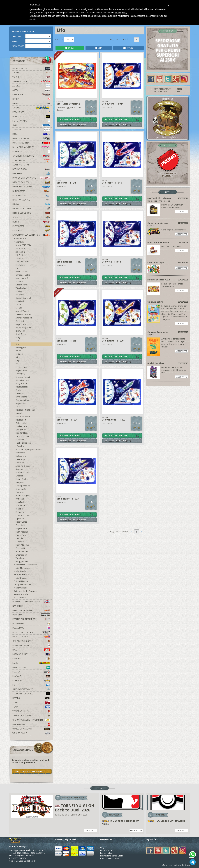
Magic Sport (21, 420)
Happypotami (22, 561)
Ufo (17, 344)
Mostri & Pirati (22, 272)
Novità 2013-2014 (23, 245)
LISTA (99, 48)
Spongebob (21, 430)
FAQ (102, 848)
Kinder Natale (20, 571)
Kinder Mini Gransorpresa (25, 565)
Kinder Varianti (20, 588)
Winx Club (20, 413)
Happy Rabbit (22, 479)
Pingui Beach (21, 529)
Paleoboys (20, 459)
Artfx (31, 90)
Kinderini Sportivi (23, 262)
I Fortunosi (20, 265)
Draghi (19, 337)
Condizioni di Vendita (110, 858)
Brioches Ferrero (21, 575)
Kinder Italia (19, 242)
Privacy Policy (106, 853)
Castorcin (20, 492)
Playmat (31, 676)
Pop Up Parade (31, 121)
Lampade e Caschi (31, 645)
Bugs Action (21, 403)
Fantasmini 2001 (23, 472)
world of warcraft (31, 729)
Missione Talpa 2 (23, 377)
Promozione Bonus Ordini (112, 856)
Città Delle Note (22, 436)
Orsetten (19, 476)
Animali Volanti (22, 311)
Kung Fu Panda (22, 285)
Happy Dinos (21, 522)
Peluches (31, 659)
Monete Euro (31, 623)
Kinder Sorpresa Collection (31, 235)
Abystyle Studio (31, 81)
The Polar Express (23, 443)
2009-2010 (20, 258)
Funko (31, 204)
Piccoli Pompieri (23, 417)
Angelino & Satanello (25, 466)
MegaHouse (31, 112)
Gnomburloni (21, 555)
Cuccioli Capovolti (23, 298)
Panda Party (21, 535)
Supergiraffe (21, 489)
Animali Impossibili (24, 318)
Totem (18, 305)
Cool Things (31, 160)
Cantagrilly (20, 374)
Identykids (20, 331)
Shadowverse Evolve (31, 689)
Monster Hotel (22, 433)
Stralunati (20, 499)
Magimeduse (21, 370)
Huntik (31, 222)
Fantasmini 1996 (23, 515)
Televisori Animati (23, 314)
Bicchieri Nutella (31, 143)
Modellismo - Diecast (31, 632)
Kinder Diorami (21, 578)
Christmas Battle (23, 275)
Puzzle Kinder (20, 598)
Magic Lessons (22, 387)
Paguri (18, 360)
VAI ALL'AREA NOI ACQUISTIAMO (29, 771)
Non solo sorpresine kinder (31, 602)
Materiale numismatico (31, 619)
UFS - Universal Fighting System (31, 720)
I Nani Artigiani (22, 532)
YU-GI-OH (31, 77)
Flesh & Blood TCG (31, 213)
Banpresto (31, 103)
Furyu (31, 134)
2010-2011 (20, 255)
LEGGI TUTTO (181, 212)
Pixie (18, 268)
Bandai (31, 99)
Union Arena (31, 724)
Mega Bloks (31, 628)
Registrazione (106, 850)
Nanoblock (31, 606)
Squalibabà (21, 519)
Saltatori (19, 354)
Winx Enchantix (22, 288)
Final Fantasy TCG (31, 200)
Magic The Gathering (31, 610)
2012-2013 (20, 249)
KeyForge (31, 231)
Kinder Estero (20, 239)
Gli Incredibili (21, 423)
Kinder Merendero (22, 568)
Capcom (31, 108)
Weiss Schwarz (31, 733)
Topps (31, 702)
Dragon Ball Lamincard (31, 178)
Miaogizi (19, 509)
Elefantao (20, 512)
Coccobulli (20, 525)
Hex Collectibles (31, 138)
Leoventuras (21, 542)
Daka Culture (31, 667)
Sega (31, 125)
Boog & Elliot (21, 384)
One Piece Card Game (31, 641)
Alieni (18, 357)
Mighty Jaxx (31, 116)
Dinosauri (20, 295)
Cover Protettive (21, 165)
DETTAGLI (128, 48)
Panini (31, 663)
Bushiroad (31, 152)
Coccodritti (20, 548)
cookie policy (121, 13)
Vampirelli (20, 482)
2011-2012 (20, 252)
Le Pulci (19, 308)
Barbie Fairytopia (23, 328)
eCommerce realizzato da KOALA (176, 865)
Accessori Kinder (21, 594)
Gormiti (31, 217)
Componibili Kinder (23, 585)
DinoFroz (31, 173)
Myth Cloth (31, 615)
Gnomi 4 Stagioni (23, 496)
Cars (18, 407)
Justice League (22, 367)
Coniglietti (20, 321)
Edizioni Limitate (21, 581)
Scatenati (20, 281)
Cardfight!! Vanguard (31, 156)
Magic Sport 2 (22, 324)
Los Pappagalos (23, 486)
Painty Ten (20, 393)
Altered (31, 86)
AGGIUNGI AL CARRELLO (71, 120)
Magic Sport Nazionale (25, 410)
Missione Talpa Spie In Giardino (29, 449)
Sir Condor (20, 506)
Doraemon (20, 453)
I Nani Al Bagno (22, 545)
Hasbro (31, 698)
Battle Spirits (31, 94)
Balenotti (20, 469)
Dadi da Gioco (31, 169)
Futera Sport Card (31, 209)
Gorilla (19, 390)
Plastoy (31, 672)
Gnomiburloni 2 (22, 551)
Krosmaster (31, 226)
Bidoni (18, 351)
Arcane (31, 73)
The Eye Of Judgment (31, 716)
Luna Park (20, 301)
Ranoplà (19, 538)
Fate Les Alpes (31, 195)
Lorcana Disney (31, 654)
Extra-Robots (21, 397)
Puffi (31, 685)
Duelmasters (31, 191)
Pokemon (31, 680)
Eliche (18, 341)
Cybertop (20, 463)
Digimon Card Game (31, 187)
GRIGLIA (70, 48)
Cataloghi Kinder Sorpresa (26, 591)
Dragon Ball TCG (31, 182)
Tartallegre (20, 558)
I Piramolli (20, 440)
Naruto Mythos (31, 637)
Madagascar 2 (22, 278)
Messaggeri (21, 347)
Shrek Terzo (21, 334)
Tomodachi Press (31, 711)
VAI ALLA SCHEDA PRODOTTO (73, 125)
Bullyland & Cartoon (31, 147)
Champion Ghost (23, 400)
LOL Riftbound (31, 68)
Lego (31, 650)
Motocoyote (21, 456)
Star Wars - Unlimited (31, 694)
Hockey (19, 291)
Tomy (31, 707)
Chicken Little (21, 426)
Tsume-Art (31, 130)
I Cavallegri (20, 446)
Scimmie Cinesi (22, 380)
